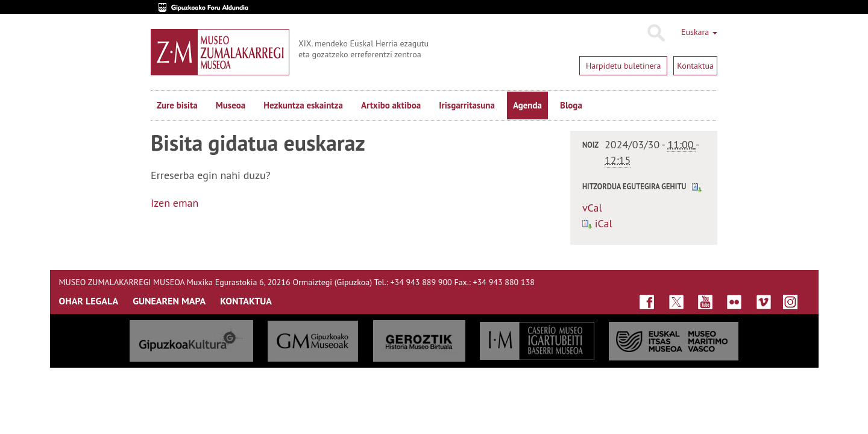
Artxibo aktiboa (391, 105)
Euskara (699, 32)
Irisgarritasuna (467, 105)
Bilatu (656, 33)
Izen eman (175, 203)
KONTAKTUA (246, 301)
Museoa (231, 105)
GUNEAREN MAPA (169, 301)
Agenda (527, 105)
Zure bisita (177, 105)
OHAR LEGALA (89, 301)
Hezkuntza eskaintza (303, 105)
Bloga (571, 105)
